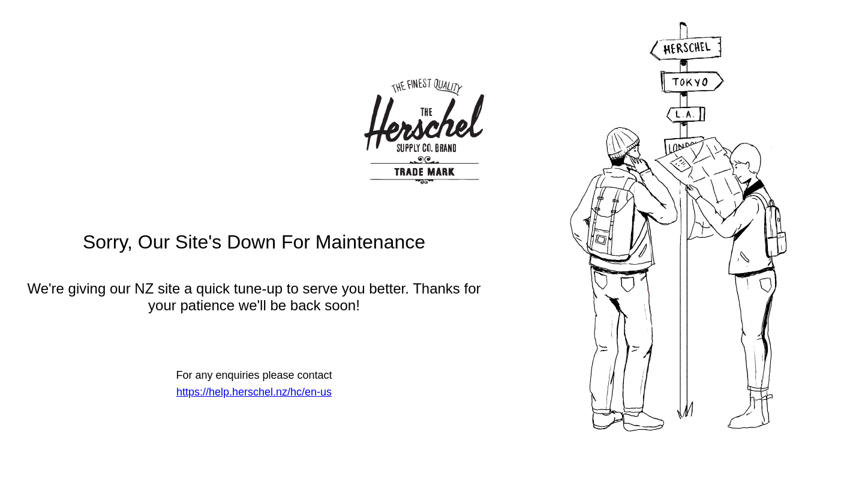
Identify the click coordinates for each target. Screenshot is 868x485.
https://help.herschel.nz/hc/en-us (254, 392)
